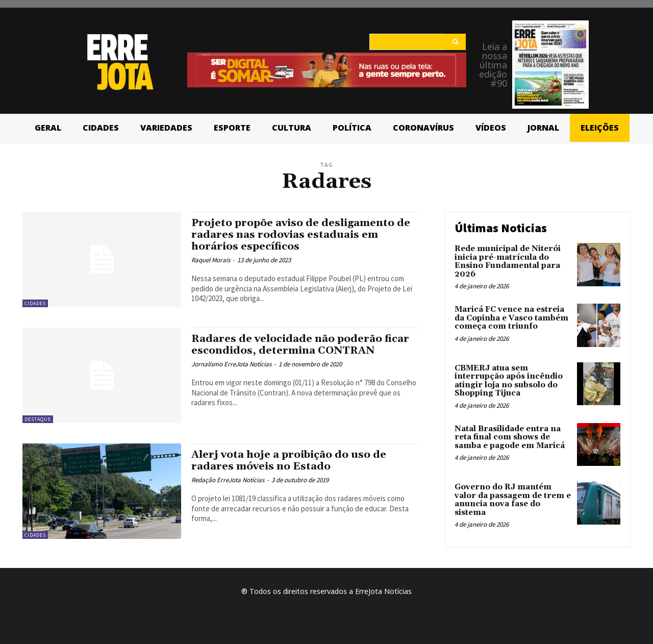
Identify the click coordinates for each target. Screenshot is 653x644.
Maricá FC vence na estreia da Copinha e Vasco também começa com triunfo (511, 318)
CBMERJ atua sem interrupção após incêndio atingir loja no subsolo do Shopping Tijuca (509, 381)
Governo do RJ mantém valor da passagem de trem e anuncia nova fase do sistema (513, 500)
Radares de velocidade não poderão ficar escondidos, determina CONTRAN (304, 345)
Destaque (38, 419)
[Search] (455, 42)
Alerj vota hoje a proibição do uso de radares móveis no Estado (292, 461)
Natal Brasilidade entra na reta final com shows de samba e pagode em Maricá (510, 437)
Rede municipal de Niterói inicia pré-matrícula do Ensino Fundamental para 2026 (508, 262)
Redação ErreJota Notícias (228, 480)
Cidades (35, 303)
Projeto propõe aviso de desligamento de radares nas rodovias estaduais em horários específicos (304, 235)
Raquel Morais (211, 260)
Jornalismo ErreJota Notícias (231, 364)
